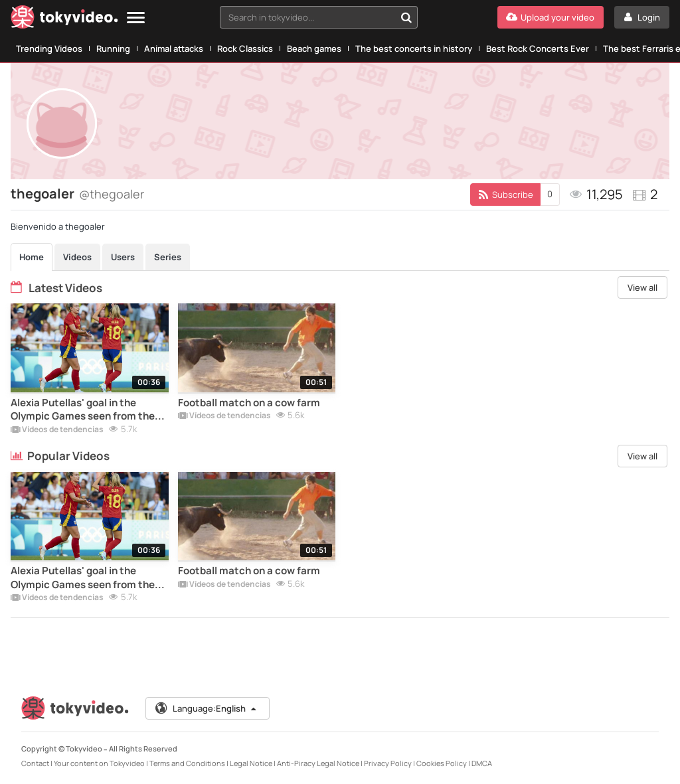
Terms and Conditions (187, 763)
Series (168, 257)
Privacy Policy (388, 763)
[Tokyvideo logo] (64, 20)
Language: (207, 708)
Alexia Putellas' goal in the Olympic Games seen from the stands (83, 410)
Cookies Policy (442, 763)
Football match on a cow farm (249, 403)
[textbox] (307, 17)
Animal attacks (174, 48)
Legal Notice (251, 763)
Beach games (314, 48)
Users (123, 257)
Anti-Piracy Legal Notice (318, 763)
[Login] (642, 17)
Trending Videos (49, 48)
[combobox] (319, 17)
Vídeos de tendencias (57, 430)
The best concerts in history (414, 48)
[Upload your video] (551, 17)
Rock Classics (245, 48)
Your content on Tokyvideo (99, 763)
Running (113, 48)
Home (32, 257)
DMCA (482, 763)
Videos (77, 257)
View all (642, 287)
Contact (35, 763)
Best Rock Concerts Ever (538, 48)
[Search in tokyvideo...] (406, 17)
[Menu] (136, 18)
